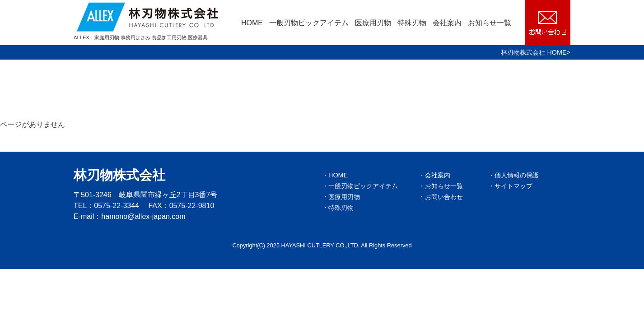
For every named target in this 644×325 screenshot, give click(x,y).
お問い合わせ (444, 197)
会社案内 (447, 23)
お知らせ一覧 (490, 23)
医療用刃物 (373, 23)
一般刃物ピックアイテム (309, 23)
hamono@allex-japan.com (143, 216)
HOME (252, 23)
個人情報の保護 (517, 175)
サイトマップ (513, 186)
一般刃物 (363, 186)
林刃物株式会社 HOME (534, 52)
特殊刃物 (412, 23)
